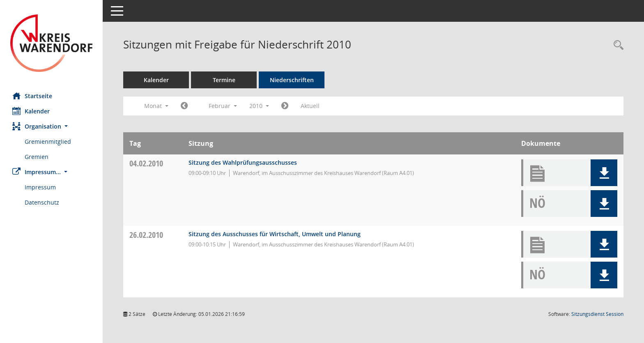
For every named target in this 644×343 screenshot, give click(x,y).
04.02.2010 (146, 163)
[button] (51, 126)
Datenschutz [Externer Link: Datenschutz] (42, 202)
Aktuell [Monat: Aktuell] (310, 106)
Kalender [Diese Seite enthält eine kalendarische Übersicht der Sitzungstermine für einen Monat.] (31, 111)
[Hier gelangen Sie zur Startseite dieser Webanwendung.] (51, 43)
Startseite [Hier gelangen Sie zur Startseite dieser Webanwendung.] (32, 96)
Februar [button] (223, 106)
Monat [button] (156, 106)
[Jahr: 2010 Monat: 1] (184, 106)
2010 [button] (259, 106)
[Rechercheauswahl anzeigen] (616, 45)
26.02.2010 (146, 235)
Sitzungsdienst (597, 314)
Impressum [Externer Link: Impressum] (40, 187)
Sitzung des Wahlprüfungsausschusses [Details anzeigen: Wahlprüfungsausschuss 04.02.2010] (243, 162)
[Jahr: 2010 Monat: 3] (285, 106)
